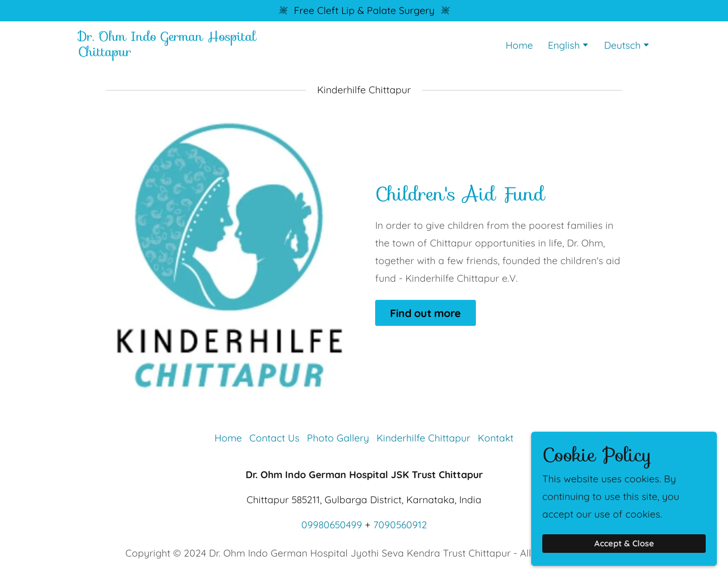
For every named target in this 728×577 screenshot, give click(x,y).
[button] (569, 46)
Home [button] (228, 438)
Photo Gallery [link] (338, 438)
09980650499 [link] (332, 525)
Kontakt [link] (496, 438)
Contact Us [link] (274, 438)
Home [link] (519, 45)
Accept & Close (624, 556)
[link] (178, 52)
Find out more (426, 313)
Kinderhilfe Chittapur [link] (423, 438)
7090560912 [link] (400, 525)
